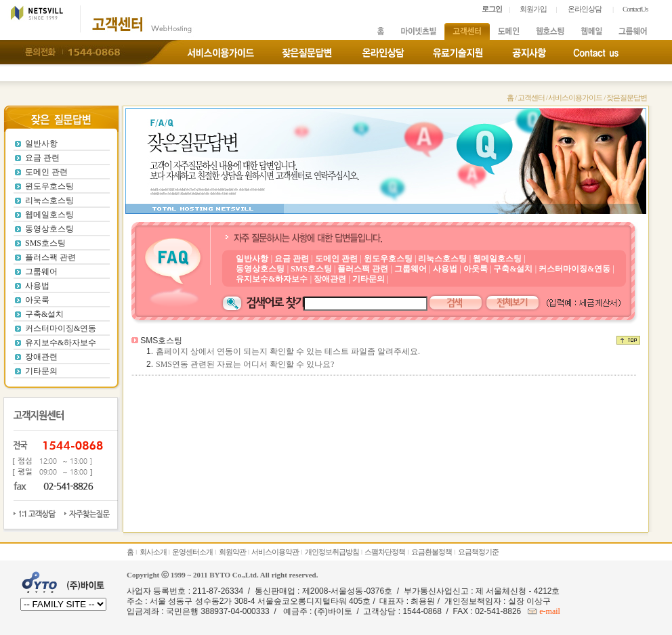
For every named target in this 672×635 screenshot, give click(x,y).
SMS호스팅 (45, 243)
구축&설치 (44, 314)
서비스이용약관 (275, 552)
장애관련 (41, 357)
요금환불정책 (432, 552)
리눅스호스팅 (49, 200)
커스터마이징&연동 (61, 328)
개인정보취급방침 (332, 552)
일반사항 (41, 144)
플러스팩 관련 (50, 257)
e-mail (549, 611)
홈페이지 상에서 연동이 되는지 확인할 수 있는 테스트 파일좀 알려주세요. (288, 351)
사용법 (37, 286)
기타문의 (41, 371)
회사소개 (153, 552)
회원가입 (533, 9)
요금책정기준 (478, 552)
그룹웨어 (41, 271)
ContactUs (635, 9)
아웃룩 (37, 300)
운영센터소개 (192, 552)
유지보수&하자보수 (61, 343)
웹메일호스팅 (49, 215)
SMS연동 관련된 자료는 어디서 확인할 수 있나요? (245, 364)
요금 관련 (42, 158)
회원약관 (232, 552)
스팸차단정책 (385, 552)
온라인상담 (585, 9)
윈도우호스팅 (49, 186)
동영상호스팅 (49, 229)
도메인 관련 (46, 172)
